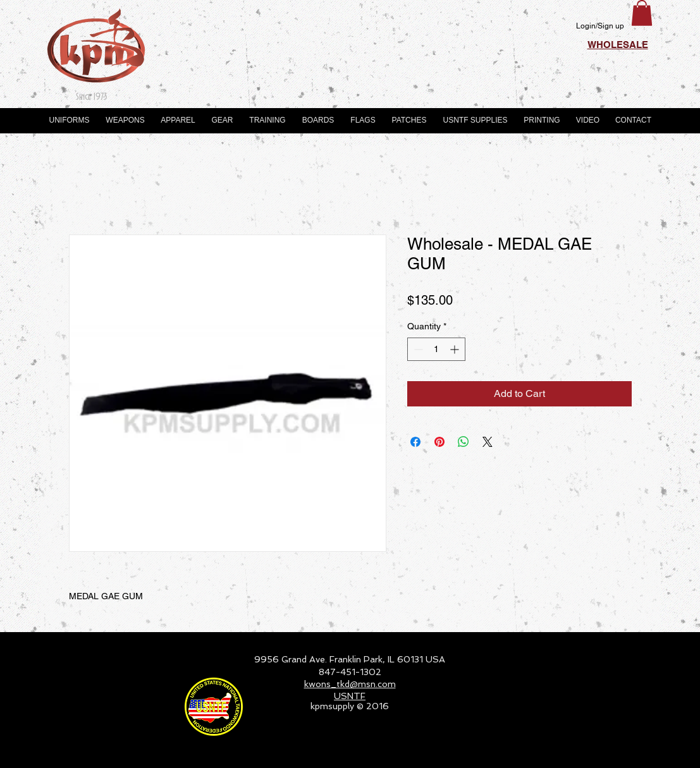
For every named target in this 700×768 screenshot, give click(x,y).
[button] (642, 13)
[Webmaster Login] (613, 753)
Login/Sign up (600, 26)
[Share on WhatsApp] (464, 442)
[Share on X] (488, 442)
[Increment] (456, 349)
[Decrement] (417, 349)
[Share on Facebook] (415, 442)
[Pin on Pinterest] (439, 442)
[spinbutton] (436, 349)
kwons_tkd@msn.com (350, 684)
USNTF (350, 696)
